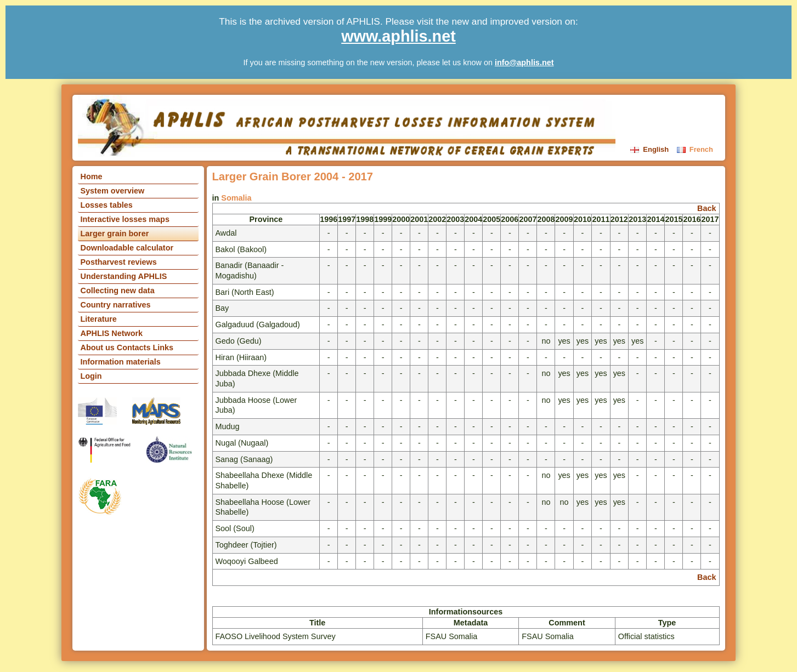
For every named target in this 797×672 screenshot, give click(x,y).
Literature (99, 319)
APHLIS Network (112, 333)
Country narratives (116, 305)
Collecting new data (118, 291)
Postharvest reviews (119, 262)
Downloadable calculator (127, 248)
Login (91, 376)
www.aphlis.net (398, 36)
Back (706, 208)
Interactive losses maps (125, 219)
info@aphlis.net (524, 62)
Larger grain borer (115, 234)
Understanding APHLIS (124, 276)
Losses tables (107, 205)
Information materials (121, 362)
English (651, 149)
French (695, 149)
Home (92, 176)
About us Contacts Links (127, 348)
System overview (113, 191)
